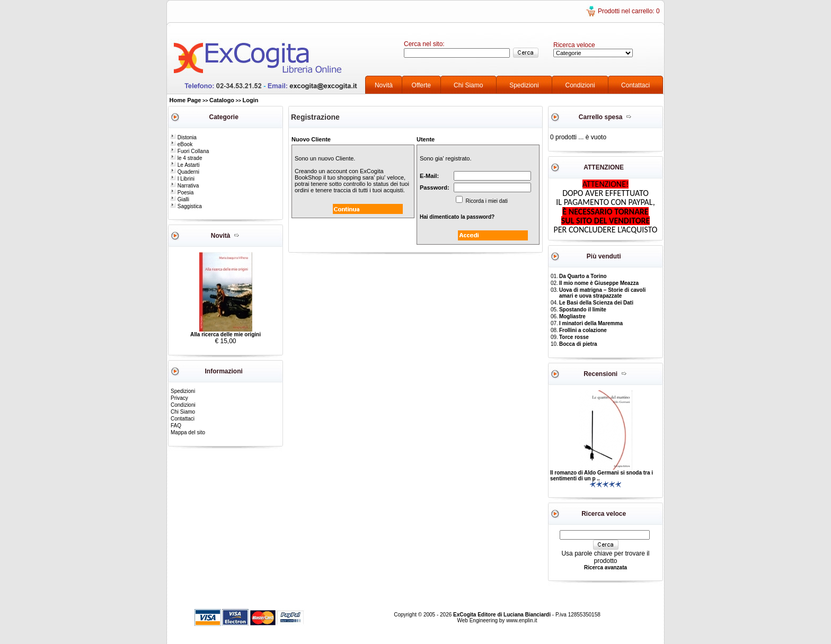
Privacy (179, 398)
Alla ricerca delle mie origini (226, 334)
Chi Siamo (468, 85)
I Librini (182, 179)
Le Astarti (185, 165)
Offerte (421, 85)
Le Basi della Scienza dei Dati (596, 303)
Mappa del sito (188, 432)
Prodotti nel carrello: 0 (629, 11)
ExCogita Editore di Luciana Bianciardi (503, 615)
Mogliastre (572, 316)
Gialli (180, 199)
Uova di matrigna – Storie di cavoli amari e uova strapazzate (602, 293)
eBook (181, 144)
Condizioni (580, 85)
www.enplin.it (521, 620)
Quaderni (185, 172)
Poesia (182, 193)
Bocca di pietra (578, 344)
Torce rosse (574, 337)
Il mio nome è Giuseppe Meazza (599, 283)
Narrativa (184, 186)
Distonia (183, 137)
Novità (384, 85)
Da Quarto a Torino (583, 276)
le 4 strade (186, 158)
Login (251, 100)
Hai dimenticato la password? (457, 217)
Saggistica (186, 206)
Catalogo (222, 100)
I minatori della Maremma (591, 323)
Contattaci (635, 85)
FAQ (176, 426)
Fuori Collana (189, 151)
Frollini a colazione (583, 330)
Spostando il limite (583, 310)
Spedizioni (524, 85)
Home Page (185, 100)
